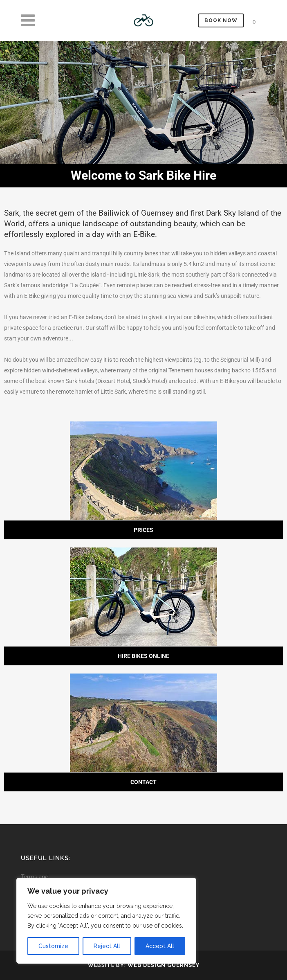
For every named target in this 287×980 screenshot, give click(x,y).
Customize (53, 946)
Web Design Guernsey (164, 965)
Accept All (160, 946)
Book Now (221, 20)
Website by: (108, 965)
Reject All (107, 946)
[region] (106, 921)
